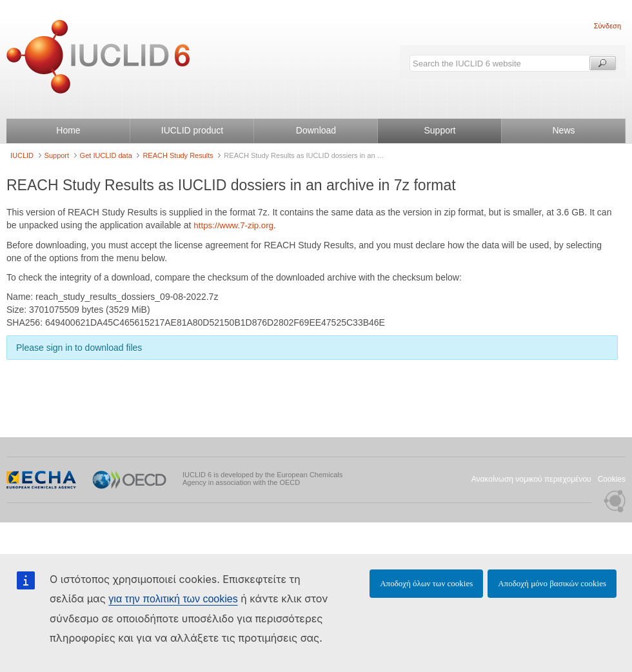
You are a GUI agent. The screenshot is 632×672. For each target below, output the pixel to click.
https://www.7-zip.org (233, 225)
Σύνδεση (607, 26)
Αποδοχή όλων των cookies (426, 583)
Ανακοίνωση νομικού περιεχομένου (531, 479)
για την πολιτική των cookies (173, 599)
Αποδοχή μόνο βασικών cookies (552, 583)
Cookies (612, 479)
